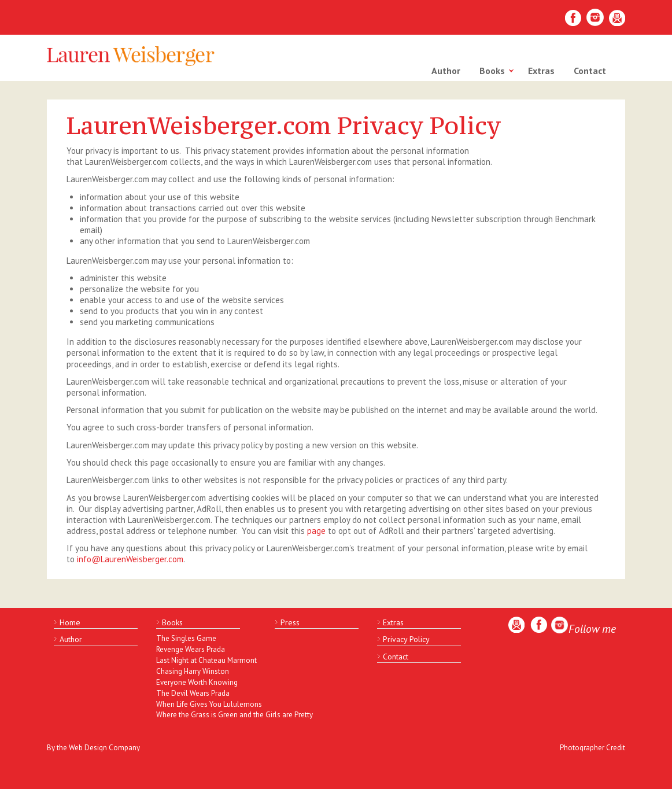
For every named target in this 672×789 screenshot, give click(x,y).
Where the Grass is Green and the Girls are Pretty (205, 715)
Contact (590, 71)
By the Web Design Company (93, 748)
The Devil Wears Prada (193, 693)
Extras (541, 71)
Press (290, 622)
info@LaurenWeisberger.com (130, 559)
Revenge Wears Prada (191, 649)
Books (492, 71)
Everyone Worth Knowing (197, 682)
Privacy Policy (406, 639)
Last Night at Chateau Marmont (205, 660)
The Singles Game (186, 638)
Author (446, 71)
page (316, 531)
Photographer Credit (592, 748)
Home (70, 622)
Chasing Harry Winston (193, 671)
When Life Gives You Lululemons (205, 704)
